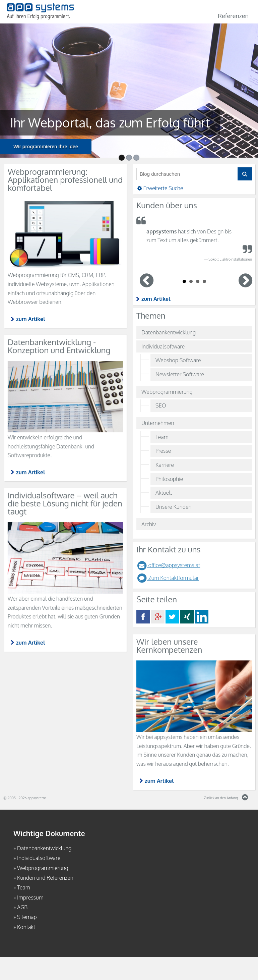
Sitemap (27, 917)
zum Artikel (156, 299)
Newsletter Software (180, 374)
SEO (161, 405)
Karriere (165, 465)
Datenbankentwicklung (169, 332)
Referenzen (233, 16)
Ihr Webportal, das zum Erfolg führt (103, 122)
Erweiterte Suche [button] (160, 188)
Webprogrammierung (167, 392)
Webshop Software (178, 360)
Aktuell (164, 493)
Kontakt (26, 927)
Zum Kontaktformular (168, 578)
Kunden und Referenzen (45, 878)
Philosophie (169, 479)
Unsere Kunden (173, 507)
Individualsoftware (163, 346)
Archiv (149, 524)
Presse (163, 451)
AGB (22, 907)
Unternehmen (158, 423)
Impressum (30, 897)
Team (162, 437)
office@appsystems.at (168, 565)
